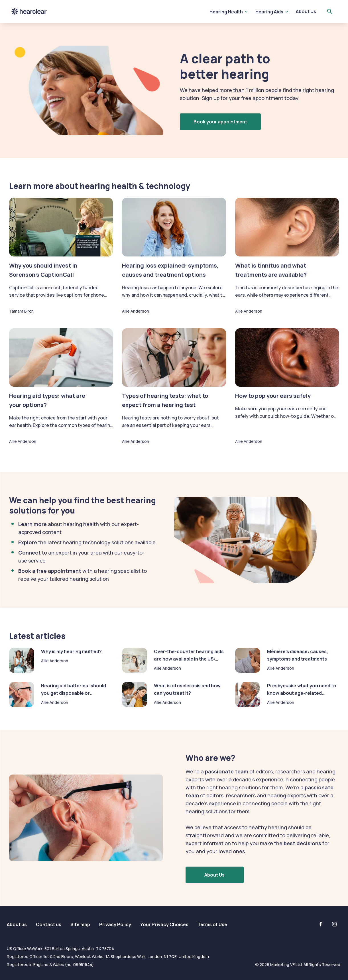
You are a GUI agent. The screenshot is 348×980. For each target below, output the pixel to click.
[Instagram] (334, 924)
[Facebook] (321, 924)
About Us (306, 11)
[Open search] (330, 11)
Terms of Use (212, 924)
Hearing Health (226, 12)
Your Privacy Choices (164, 924)
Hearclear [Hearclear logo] (29, 11)
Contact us (49, 924)
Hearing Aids (269, 12)
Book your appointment (220, 122)
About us (17, 924)
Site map (80, 924)
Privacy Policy (115, 924)
